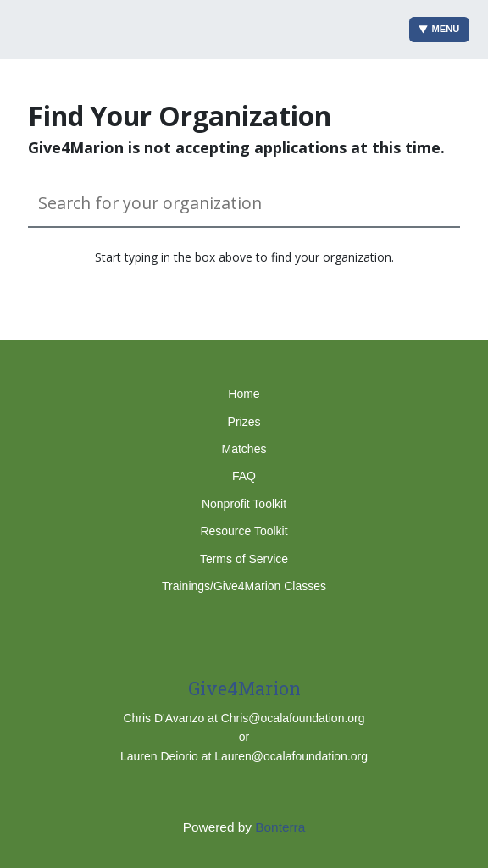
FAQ (244, 476)
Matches (244, 449)
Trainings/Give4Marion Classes (244, 586)
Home (244, 394)
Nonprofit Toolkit (244, 504)
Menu (439, 29)
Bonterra (280, 827)
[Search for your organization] (244, 204)
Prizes (244, 422)
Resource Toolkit (244, 531)
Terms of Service (244, 559)
